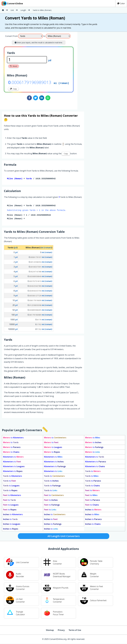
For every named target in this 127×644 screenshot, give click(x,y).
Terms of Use (75, 631)
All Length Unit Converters (64, 537)
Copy (13, 89)
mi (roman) (61, 83)
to (13, 438)
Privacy (61, 631)
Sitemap (50, 631)
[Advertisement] (98, 70)
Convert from (11, 36)
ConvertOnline (12, 3)
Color (121, 3)
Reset (14, 66)
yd (50, 60)
